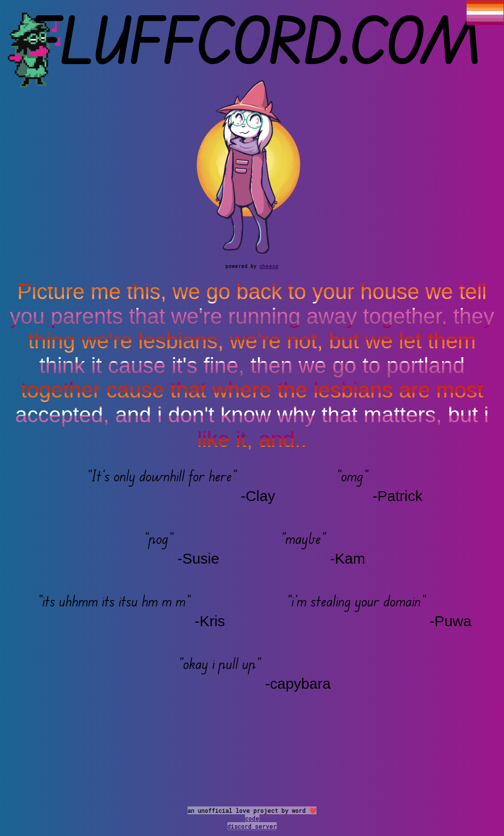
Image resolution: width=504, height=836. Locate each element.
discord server (252, 826)
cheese (269, 266)
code (252, 818)
